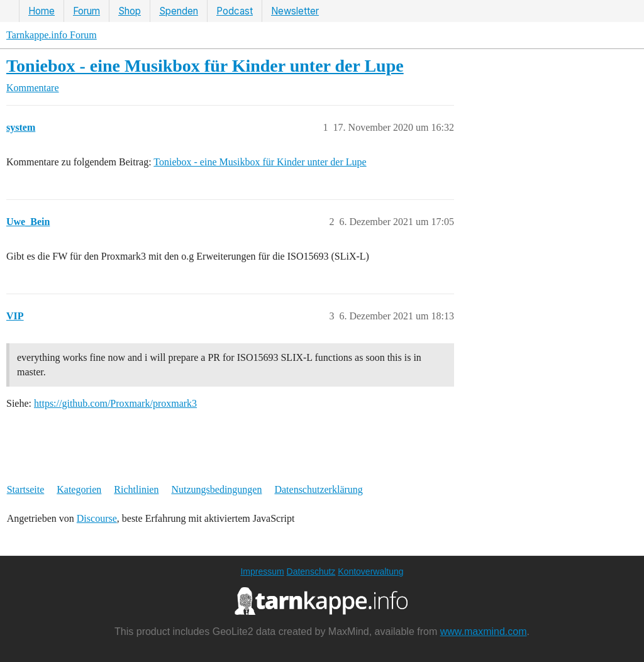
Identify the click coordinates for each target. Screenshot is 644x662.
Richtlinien (136, 489)
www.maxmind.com (484, 632)
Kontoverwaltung (370, 571)
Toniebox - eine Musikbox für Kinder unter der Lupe (205, 66)
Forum (86, 11)
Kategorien (79, 489)
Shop (130, 11)
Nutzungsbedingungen (216, 489)
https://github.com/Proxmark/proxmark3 (115, 403)
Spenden (179, 11)
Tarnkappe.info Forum (52, 35)
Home (42, 11)
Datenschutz (311, 571)
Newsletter (295, 11)
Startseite (26, 489)
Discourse (97, 518)
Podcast (235, 11)
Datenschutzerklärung (318, 489)
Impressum (262, 571)
